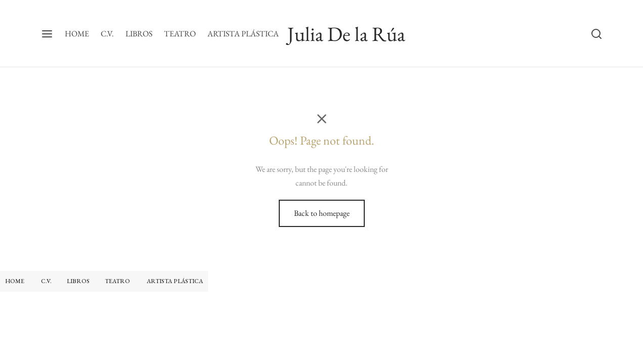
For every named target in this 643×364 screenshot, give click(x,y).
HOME (77, 34)
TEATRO (180, 34)
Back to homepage (322, 213)
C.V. (107, 34)
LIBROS (139, 34)
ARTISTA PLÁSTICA (243, 34)
